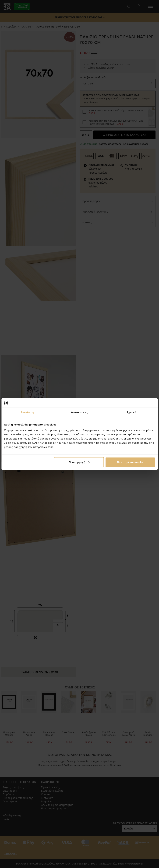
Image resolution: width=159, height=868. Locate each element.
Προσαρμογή (79, 462)
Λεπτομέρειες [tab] (79, 412)
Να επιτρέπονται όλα (130, 462)
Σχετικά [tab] (131, 412)
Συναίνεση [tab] (27, 412)
